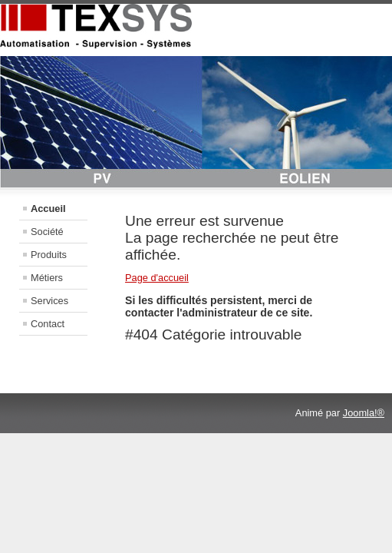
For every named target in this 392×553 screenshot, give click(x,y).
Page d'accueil (157, 278)
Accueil (48, 209)
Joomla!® (364, 413)
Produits (49, 255)
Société (47, 232)
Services (49, 301)
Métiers (47, 278)
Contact (48, 324)
